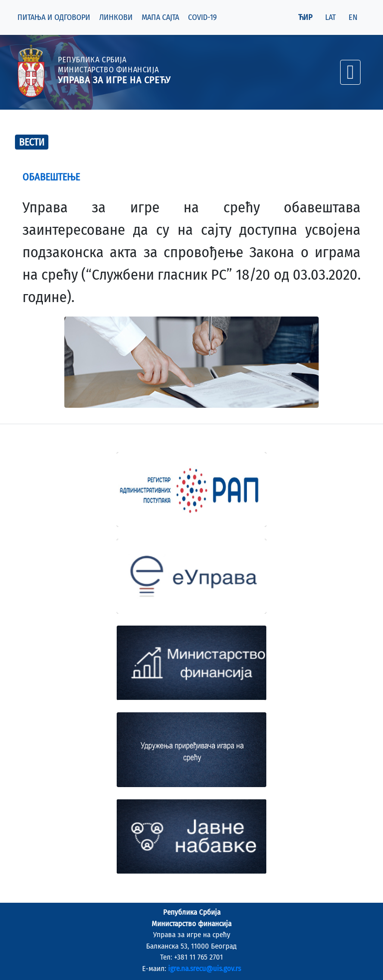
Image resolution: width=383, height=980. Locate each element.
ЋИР (305, 17)
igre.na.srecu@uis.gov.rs (204, 969)
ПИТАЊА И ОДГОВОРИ (54, 17)
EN (353, 17)
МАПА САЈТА (160, 17)
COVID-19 (202, 17)
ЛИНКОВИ (116, 17)
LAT (330, 17)
